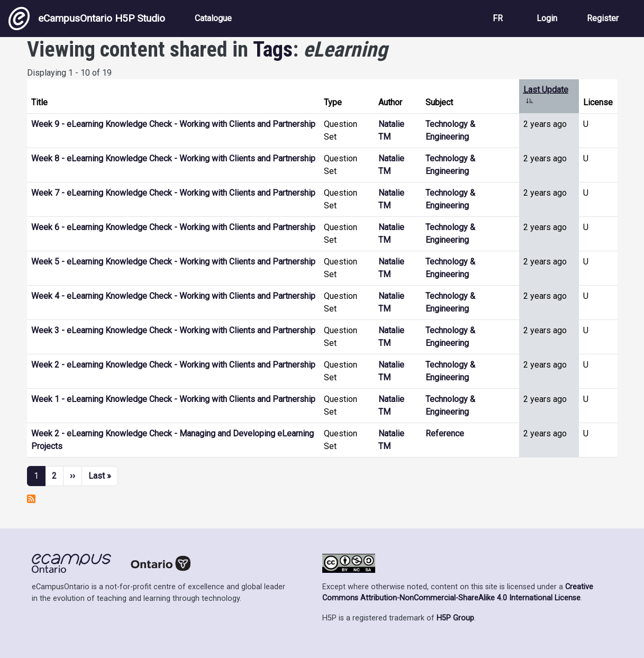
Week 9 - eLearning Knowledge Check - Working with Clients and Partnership (173, 124)
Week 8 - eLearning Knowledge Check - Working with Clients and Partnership (173, 158)
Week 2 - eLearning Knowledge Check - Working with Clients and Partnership (173, 365)
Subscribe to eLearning (31, 499)
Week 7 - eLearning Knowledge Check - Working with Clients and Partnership (173, 193)
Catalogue (213, 18)
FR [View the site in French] (498, 18)
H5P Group (455, 618)
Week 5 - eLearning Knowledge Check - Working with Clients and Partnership (173, 262)
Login (547, 18)
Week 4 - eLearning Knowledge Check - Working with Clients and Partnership (173, 296)
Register (603, 18)
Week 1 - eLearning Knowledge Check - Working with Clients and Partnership (173, 399)
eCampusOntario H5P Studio (87, 19)
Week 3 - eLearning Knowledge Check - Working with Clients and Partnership (173, 330)
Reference (445, 433)
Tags (273, 49)
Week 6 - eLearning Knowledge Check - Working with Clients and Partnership (173, 227)
